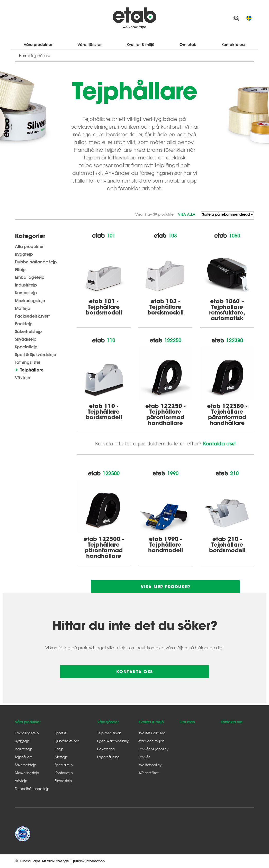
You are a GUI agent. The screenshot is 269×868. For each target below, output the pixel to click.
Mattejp (23, 308)
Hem (23, 56)
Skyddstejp (26, 339)
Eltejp (20, 269)
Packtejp (24, 324)
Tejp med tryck (109, 733)
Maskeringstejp (30, 301)
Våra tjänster (89, 45)
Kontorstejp (26, 293)
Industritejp (26, 285)
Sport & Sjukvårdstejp (36, 354)
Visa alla (187, 214)
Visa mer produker (165, 586)
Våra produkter (38, 45)
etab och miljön (151, 741)
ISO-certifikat (148, 773)
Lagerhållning (108, 757)
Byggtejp (24, 254)
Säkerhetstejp (28, 331)
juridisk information (89, 861)
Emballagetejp (30, 277)
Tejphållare (32, 370)
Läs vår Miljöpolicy (153, 749)
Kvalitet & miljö (141, 45)
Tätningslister (28, 362)
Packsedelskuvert (32, 316)
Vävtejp (23, 378)
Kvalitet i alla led (152, 733)
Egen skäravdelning (113, 741)
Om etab (188, 45)
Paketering (106, 749)
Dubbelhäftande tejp (36, 262)
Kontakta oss (234, 45)
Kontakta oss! (219, 443)
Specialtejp (26, 347)
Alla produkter (29, 246)
